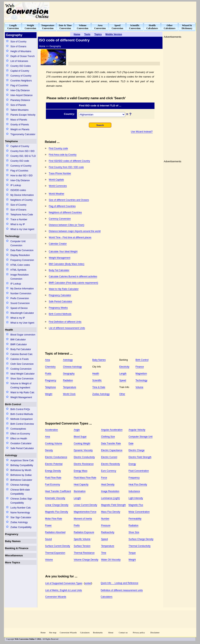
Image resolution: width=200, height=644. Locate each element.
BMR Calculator (19, 344)
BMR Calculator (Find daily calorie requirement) (74, 283)
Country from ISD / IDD (22, 151)
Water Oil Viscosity (111, 560)
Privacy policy (139, 633)
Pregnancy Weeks (58, 308)
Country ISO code (20, 161)
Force (104, 478)
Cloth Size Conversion (22, 364)
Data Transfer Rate (111, 443)
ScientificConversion (135, 27)
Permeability (135, 519)
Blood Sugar (80, 437)
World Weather (57, 194)
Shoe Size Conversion (22, 379)
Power (48, 525)
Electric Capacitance (112, 450)
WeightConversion (30, 27)
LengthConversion (13, 27)
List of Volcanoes (19, 61)
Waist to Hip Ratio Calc (22, 392)
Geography (69, 374)
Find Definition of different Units (65, 322)
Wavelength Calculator (22, 313)
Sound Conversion (20, 303)
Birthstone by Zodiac (21, 475)
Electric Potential (54, 464)
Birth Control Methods (22, 414)
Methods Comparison (21, 419)
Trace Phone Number (60, 173)
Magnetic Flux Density (57, 512)
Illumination (80, 491)
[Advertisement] (125, 11)
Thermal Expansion (55, 553)
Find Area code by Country (63, 155)
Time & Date (99, 387)
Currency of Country (21, 76)
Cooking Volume (54, 443)
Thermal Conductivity (140, 546)
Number (105, 519)
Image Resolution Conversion (19, 277)
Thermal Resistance (84, 553)
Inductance (134, 491)
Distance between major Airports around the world (75, 231)
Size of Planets (18, 105)
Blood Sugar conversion (23, 335)
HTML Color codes (20, 265)
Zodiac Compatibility (21, 527)
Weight (49, 394)
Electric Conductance (56, 457)
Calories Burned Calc (21, 354)
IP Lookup (16, 185)
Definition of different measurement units (122, 590)
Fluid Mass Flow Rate (85, 478)
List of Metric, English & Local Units (64, 590)
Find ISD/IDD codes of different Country (69, 161)
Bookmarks (98, 633)
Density (49, 450)
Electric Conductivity (84, 457)
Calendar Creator (58, 244)
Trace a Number (19, 219)
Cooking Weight (82, 443)
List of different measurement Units (67, 328)
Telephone (12, 141)
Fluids (48, 374)
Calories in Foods (19, 359)
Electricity (124, 367)
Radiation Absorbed (55, 532)
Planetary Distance (20, 100)
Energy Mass (80, 471)
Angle (77, 430)
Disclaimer (155, 633)
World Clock (69, 394)
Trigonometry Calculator (23, 134)
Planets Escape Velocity (23, 115)
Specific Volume (82, 539)
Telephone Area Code (22, 215)
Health (9, 330)
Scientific (97, 380)
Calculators (107, 597)
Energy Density (53, 471)
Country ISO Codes (21, 66)
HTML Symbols (18, 270)
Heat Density (108, 484)
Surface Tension (82, 546)
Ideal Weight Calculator (22, 374)
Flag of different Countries (62, 206)
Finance (140, 367)
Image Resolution (110, 491)
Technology (12, 236)
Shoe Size (134, 532)
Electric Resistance (84, 464)
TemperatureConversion (48, 27)
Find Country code (58, 148)
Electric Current (109, 457)
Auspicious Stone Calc (22, 460)
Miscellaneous (14, 555)
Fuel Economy (53, 484)
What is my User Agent (22, 229)
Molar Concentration (139, 512)
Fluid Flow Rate (53, 478)
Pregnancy (12, 534)
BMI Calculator (18, 340)
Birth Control (13, 404)
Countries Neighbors (21, 81)
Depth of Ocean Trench (22, 56)
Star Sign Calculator (21, 517)
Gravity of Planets (20, 125)
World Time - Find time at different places (70, 237)
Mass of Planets (19, 120)
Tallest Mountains (19, 110)
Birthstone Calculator (21, 480)
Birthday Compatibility (22, 465)
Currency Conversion (60, 219)
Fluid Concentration (139, 471)
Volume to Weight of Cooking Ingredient (21, 386)
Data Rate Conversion (22, 250)
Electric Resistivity (110, 464)
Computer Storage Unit (141, 437)
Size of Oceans (18, 46)
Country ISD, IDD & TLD (23, 156)
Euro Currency (108, 471)
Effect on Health (19, 439)
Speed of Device (19, 308)
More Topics (13, 562)
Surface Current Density (58, 546)
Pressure (106, 525)
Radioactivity (108, 532)
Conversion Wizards (56, 597)
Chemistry (50, 367)
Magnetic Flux (136, 505)
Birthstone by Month (21, 470)
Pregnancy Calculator (60, 295)
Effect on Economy (20, 434)
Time (104, 553)
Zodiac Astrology (19, 522)
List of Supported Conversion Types (64, 583)
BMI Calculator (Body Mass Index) (67, 264)
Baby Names (13, 541)
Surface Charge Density (141, 539)
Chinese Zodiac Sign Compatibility (21, 501)
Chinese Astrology (20, 485)
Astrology (11, 455)
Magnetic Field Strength (113, 505)
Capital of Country (20, 71)
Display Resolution (20, 255)
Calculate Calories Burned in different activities (73, 277)
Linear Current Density (85, 505)
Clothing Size (108, 437)
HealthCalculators (152, 27)
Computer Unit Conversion (18, 243)
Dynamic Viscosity (83, 450)
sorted (88, 583)
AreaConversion (100, 27)
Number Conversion (21, 293)
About (111, 633)
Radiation (68, 380)
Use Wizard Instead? (142, 132)
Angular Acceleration (112, 430)
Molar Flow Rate (54, 519)
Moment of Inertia (83, 519)
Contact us (123, 633)
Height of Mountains (21, 51)
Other (122, 394)
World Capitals (56, 180)
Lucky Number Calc (21, 508)
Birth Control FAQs (20, 409)
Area (48, 360)
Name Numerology (20, 513)
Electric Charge (137, 450)
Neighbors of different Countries (65, 212)
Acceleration (52, 430)
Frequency (134, 478)
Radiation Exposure (84, 532)
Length (123, 374)
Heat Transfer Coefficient (58, 491)
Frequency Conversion (22, 260)
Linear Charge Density (57, 505)
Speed (123, 380)
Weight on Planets (20, 129)
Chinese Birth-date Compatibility (20, 492)
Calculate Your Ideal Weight (63, 252)
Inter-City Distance (20, 90)
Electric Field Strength (140, 457)
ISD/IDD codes (18, 190)
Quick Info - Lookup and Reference (120, 583)
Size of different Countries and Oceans (69, 200)
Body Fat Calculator (21, 349)
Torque (132, 553)
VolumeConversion (83, 27)
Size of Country (18, 42)
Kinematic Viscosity (55, 498)
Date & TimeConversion (65, 27)
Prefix (77, 525)
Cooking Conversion (21, 369)
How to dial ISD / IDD (21, 176)
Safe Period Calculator (22, 448)
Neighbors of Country (21, 200)
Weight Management (21, 397)
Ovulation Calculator (21, 443)
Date (131, 443)
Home (43, 633)
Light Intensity (136, 498)
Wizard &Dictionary (187, 27)
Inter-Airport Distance (21, 95)
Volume (139, 387)
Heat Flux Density (138, 484)
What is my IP (18, 224)
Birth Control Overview (22, 424)
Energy (132, 464)
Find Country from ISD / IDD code (66, 167)
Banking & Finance (17, 548)
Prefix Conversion (20, 298)
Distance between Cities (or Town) (67, 225)
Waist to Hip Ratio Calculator (64, 289)
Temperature (69, 387)
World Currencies (58, 186)
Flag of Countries (19, 86)
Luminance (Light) (110, 498)
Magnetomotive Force (85, 512)
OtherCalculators (170, 27)
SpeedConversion (117, 27)
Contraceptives (18, 429)
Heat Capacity (81, 484)
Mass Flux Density (111, 512)
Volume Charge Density (86, 560)
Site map (53, 633)
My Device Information (22, 195)
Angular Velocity (137, 430)
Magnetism (141, 374)
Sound (49, 539)
